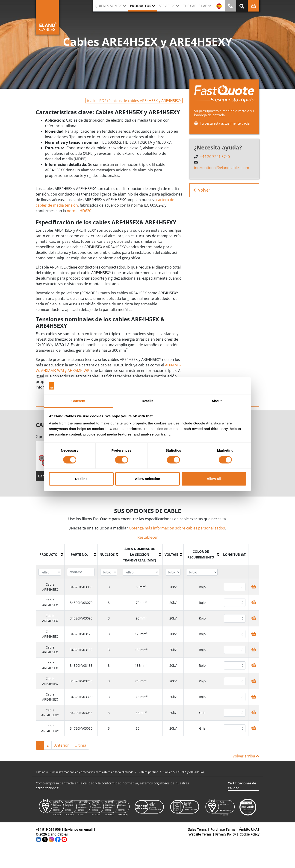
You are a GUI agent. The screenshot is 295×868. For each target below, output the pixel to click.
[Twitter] (45, 839)
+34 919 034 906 (48, 829)
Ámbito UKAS (249, 829)
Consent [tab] (78, 401)
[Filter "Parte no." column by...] (81, 572)
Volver (202, 190)
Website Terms (200, 834)
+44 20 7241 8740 (215, 157)
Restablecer (148, 537)
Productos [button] (141, 6)
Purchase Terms (223, 829)
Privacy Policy (226, 834)
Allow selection (147, 479)
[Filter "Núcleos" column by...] (109, 572)
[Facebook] (58, 839)
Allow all (214, 479)
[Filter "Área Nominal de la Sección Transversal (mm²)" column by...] (141, 572)
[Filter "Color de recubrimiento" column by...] (202, 572)
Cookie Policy (249, 834)
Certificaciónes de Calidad (242, 786)
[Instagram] (51, 839)
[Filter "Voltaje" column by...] (173, 572)
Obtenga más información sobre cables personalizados (177, 528)
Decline (81, 479)
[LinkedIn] (38, 839)
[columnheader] (50, 554)
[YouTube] (64, 839)
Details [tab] (147, 401)
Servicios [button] (167, 6)
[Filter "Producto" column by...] (50, 572)
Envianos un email (78, 829)
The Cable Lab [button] (195, 6)
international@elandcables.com (222, 168)
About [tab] (217, 401)
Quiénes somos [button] (108, 6)
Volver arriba (246, 756)
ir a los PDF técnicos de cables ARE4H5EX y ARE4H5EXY (134, 101)
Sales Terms (197, 829)
